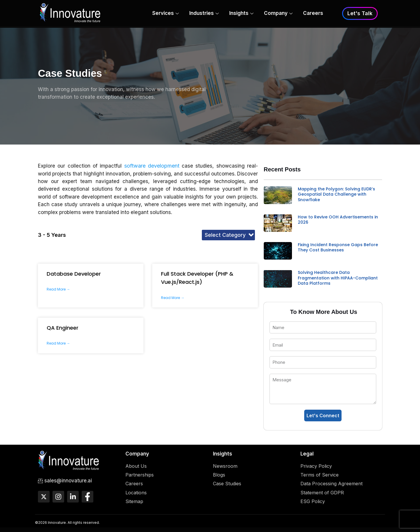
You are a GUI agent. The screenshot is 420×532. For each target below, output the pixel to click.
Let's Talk (360, 14)
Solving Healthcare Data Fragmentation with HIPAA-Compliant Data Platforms (338, 278)
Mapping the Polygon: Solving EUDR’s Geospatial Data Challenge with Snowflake (336, 194)
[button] (228, 235)
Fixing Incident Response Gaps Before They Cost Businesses (338, 247)
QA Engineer (63, 328)
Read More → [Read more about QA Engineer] (58, 343)
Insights (241, 14)
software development (152, 166)
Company (278, 14)
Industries (204, 14)
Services (166, 14)
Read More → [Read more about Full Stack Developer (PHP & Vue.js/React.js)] (173, 298)
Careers (313, 14)
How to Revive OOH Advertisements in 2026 (338, 220)
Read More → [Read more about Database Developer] (58, 289)
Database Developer (74, 274)
